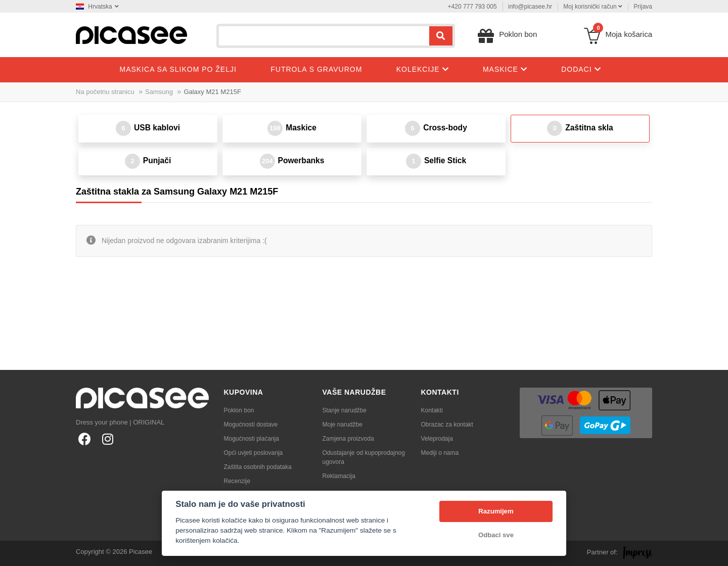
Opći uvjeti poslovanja (254, 453)
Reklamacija (339, 476)
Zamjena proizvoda (348, 439)
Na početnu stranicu (105, 92)
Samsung (159, 92)
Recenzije (237, 481)
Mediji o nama (440, 453)
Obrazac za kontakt (447, 424)
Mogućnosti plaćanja (252, 439)
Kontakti (432, 410)
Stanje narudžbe (345, 410)
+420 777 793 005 (472, 7)
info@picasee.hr (530, 7)
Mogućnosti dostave (251, 424)
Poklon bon (239, 410)
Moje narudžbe (343, 424)
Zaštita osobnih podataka (258, 467)
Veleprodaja (437, 439)
